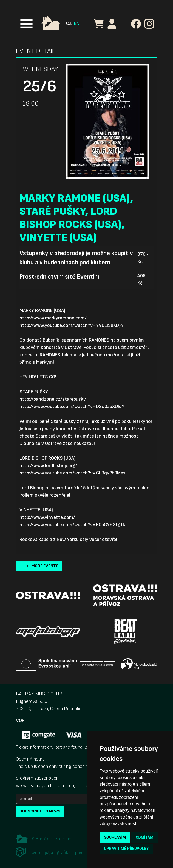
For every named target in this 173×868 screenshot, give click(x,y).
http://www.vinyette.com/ (47, 517)
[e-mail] (57, 799)
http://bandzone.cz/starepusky (53, 399)
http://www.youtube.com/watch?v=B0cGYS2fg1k (72, 525)
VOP (20, 720)
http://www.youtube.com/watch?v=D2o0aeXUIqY (72, 407)
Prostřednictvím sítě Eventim (59, 277)
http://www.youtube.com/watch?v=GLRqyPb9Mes (73, 473)
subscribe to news (40, 811)
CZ (69, 23)
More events (45, 566)
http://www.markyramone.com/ (53, 318)
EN (77, 23)
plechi (81, 853)
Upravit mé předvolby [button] (127, 849)
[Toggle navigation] (26, 24)
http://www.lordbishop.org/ (48, 466)
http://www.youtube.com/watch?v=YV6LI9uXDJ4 (71, 325)
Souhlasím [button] (115, 837)
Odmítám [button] (145, 837)
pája (49, 853)
